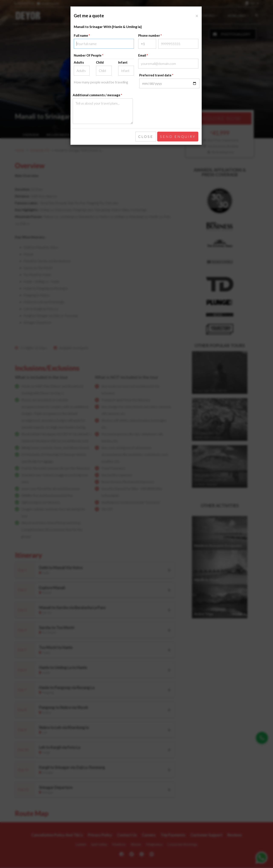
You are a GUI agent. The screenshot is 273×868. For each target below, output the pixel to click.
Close (146, 136)
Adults (79, 62)
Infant (123, 62)
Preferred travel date (155, 75)
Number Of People (88, 55)
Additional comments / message (97, 95)
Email (142, 55)
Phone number (149, 35)
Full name (81, 35)
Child (100, 62)
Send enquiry (178, 136)
